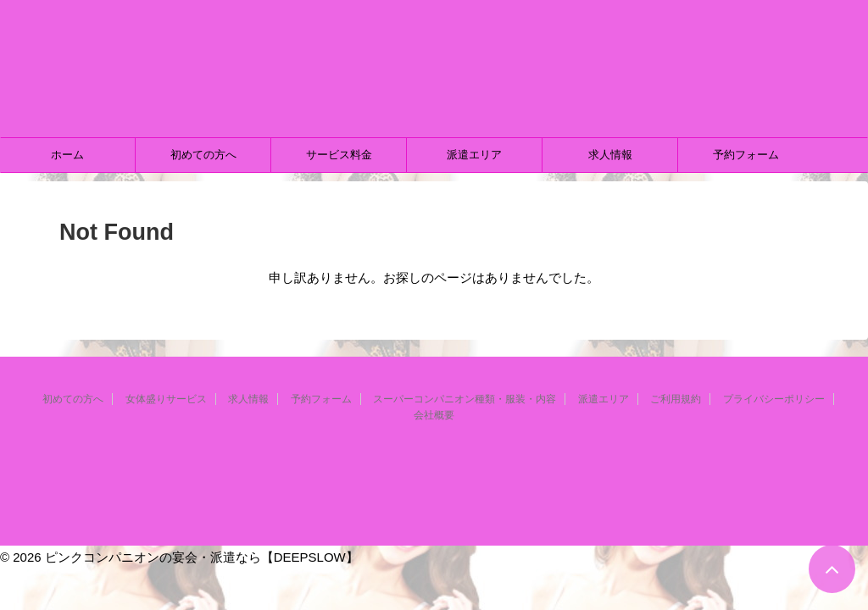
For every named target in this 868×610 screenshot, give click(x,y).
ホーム (67, 155)
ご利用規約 (676, 399)
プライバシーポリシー (774, 399)
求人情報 (610, 155)
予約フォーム (746, 155)
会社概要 (434, 415)
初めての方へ (203, 155)
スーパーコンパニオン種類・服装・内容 (465, 399)
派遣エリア (474, 155)
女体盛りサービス (166, 399)
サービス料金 (339, 155)
